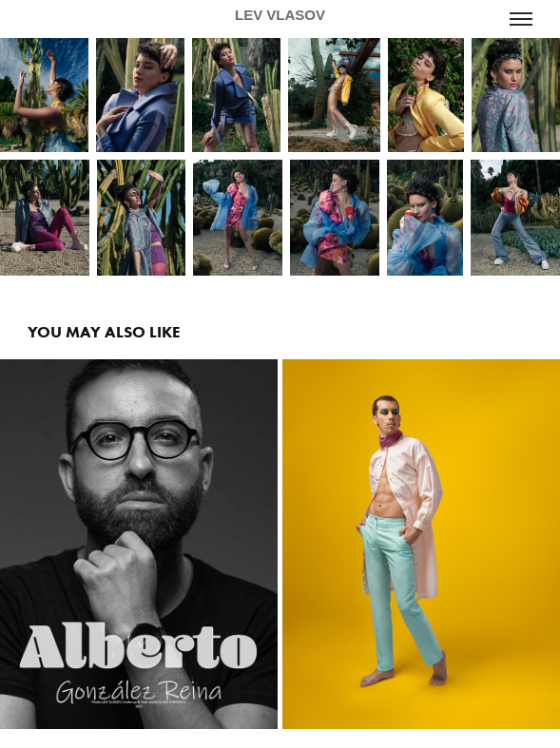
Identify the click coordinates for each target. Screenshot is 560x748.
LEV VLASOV (280, 15)
